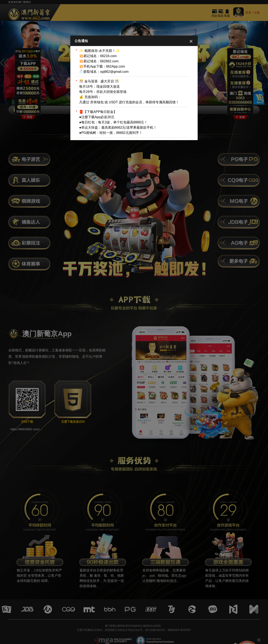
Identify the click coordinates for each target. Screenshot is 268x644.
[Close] (191, 41)
